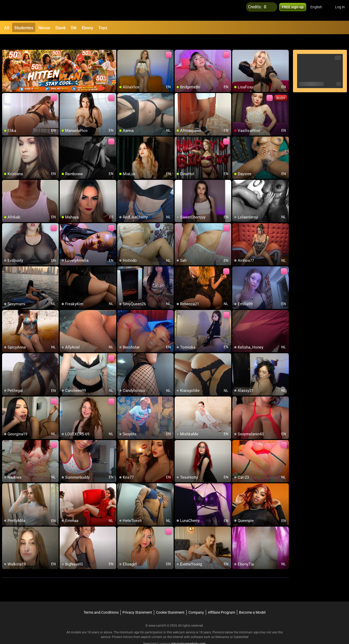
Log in (340, 10)
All (7, 28)
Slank (60, 28)
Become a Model (252, 600)
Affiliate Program (221, 600)
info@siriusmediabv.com (188, 631)
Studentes (24, 28)
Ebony (87, 28)
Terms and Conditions (101, 600)
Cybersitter (241, 625)
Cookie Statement (170, 600)
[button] (320, 10)
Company (196, 600)
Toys (103, 28)
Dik (74, 28)
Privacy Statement (137, 600)
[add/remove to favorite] (121, 41)
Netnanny (223, 625)
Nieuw (44, 28)
